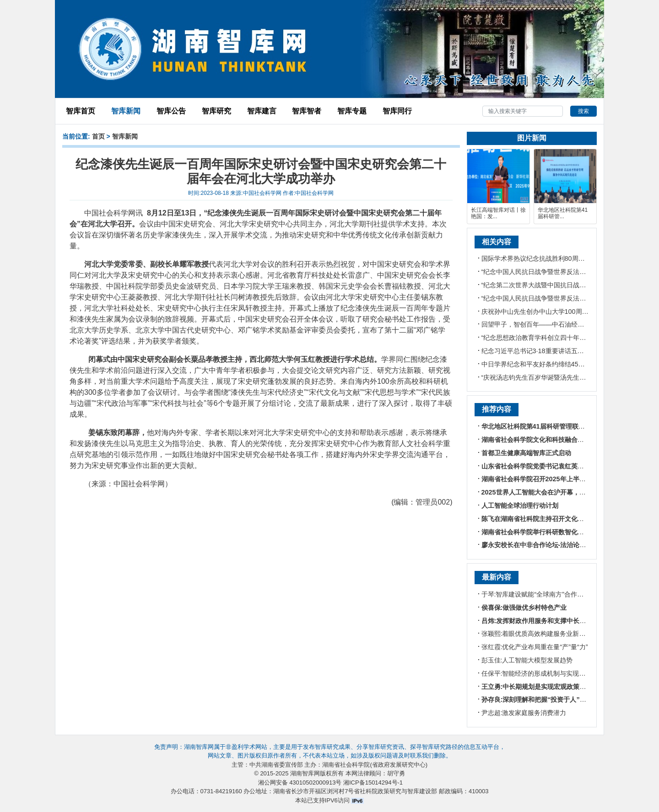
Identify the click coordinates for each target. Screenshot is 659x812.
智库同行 (397, 111)
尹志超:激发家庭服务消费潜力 (524, 713)
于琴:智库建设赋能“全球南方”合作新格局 (539, 594)
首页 (98, 136)
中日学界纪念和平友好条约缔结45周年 (536, 364)
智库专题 (352, 111)
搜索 (583, 111)
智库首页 (81, 111)
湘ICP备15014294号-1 (373, 782)
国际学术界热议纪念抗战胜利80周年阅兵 (540, 258)
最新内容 (497, 577)
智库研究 (216, 111)
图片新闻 (532, 138)
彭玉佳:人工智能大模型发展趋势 (527, 660)
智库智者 (307, 111)
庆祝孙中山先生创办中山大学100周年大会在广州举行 (557, 312)
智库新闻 (126, 111)
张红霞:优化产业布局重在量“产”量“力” (535, 647)
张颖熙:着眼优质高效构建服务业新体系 (537, 634)
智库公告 (171, 111)
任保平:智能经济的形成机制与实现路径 (537, 673)
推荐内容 (497, 409)
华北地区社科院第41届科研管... (563, 213)
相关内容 (497, 242)
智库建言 (262, 111)
